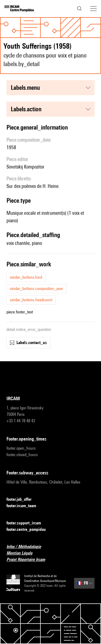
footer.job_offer (22, 500)
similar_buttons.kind (26, 277)
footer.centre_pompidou (29, 530)
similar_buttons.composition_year (36, 289)
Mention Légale (23, 553)
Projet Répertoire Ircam (29, 560)
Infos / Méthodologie (27, 547)
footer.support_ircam (27, 523)
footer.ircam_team (25, 506)
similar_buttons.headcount (31, 300)
